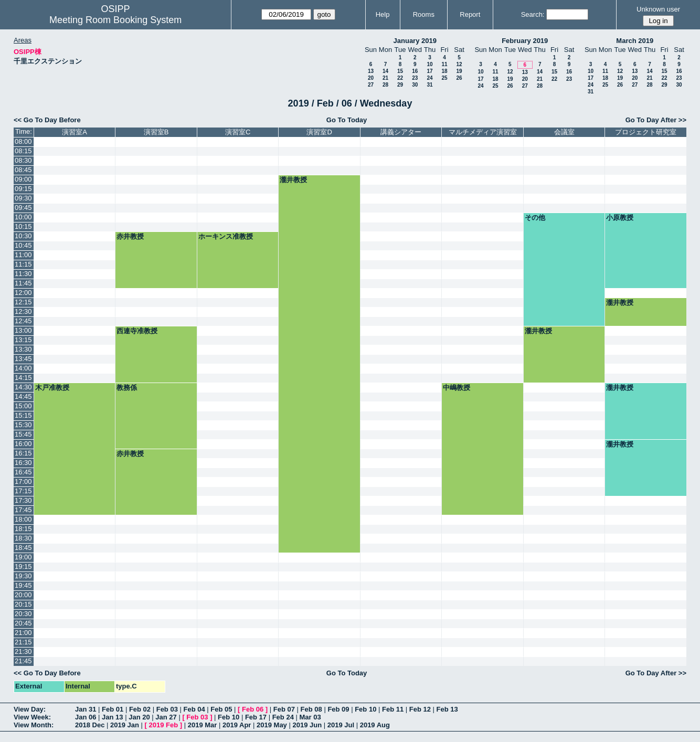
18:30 (23, 538)
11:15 (23, 264)
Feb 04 (194, 709)
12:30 (23, 311)
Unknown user (658, 9)
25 (444, 78)
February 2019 (525, 41)
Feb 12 (420, 709)
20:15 (23, 604)
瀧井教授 (293, 180)
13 (371, 71)
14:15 (23, 378)
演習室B (156, 132)
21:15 (23, 642)
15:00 (23, 406)
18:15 (23, 529)
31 (429, 85)
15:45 (23, 434)
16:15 (23, 453)
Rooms (424, 14)
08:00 (23, 141)
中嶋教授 (457, 388)
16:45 (23, 472)
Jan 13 (112, 717)
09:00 (23, 179)
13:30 (23, 349)
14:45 (23, 396)
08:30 (23, 160)
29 (400, 85)
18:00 (23, 519)
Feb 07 (284, 709)
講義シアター (401, 132)
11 (444, 64)
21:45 (23, 661)
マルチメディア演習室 (483, 132)
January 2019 (415, 41)
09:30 (23, 198)
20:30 (23, 614)
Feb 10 (365, 709)
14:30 (23, 387)
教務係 (127, 388)
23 (415, 78)
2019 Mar (203, 725)
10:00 (23, 217)
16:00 (23, 444)
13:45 (23, 359)
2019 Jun (307, 725)
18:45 (23, 548)
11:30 (23, 274)
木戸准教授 (52, 388)
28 (385, 85)
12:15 (23, 302)
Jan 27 (166, 717)
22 (400, 78)
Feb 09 (338, 709)
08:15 (23, 151)
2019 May (272, 725)
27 (371, 85)
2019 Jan (125, 725)
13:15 (23, 340)
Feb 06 (253, 709)
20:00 (23, 595)
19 (459, 71)
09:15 (23, 189)
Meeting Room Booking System (115, 20)
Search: (533, 14)
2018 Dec (90, 725)
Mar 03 (310, 717)
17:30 (23, 500)
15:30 (23, 425)
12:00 (23, 293)
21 (385, 78)
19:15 (23, 566)
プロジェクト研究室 (646, 132)
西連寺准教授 (137, 331)
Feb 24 (283, 717)
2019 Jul (341, 725)
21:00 (23, 633)
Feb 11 (393, 709)
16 (415, 71)
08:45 (23, 170)
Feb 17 (256, 717)
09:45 (23, 208)
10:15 (23, 226)
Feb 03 (167, 709)
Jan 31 (86, 709)
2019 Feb (164, 725)
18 (444, 71)
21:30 (23, 651)
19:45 (23, 585)
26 (459, 78)
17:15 (23, 491)
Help (383, 14)
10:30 (23, 236)
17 (429, 71)
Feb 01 (113, 709)
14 (385, 71)
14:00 (23, 368)
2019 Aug (375, 725)
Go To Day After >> (656, 120)
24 (429, 78)
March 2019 (635, 41)
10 (429, 64)
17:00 (23, 481)
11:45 (23, 283)
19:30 (23, 576)
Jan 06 (86, 717)
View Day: (30, 709)
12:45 (23, 321)
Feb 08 (311, 709)
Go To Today (347, 120)
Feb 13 (447, 709)
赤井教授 (130, 236)
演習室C (238, 132)
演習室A (75, 132)
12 (459, 64)
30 (415, 85)
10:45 (23, 245)
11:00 (23, 255)
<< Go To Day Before (47, 120)
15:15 (23, 415)
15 (400, 71)
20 (371, 78)
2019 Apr (237, 725)
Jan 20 (139, 717)
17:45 (23, 510)
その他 (535, 218)
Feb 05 (221, 709)
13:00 (23, 330)
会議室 (564, 132)
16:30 (23, 463)
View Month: (34, 725)
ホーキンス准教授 (226, 236)
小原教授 (620, 218)
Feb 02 (140, 709)
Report (470, 14)
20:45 (23, 623)
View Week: (32, 717)
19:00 (23, 557)
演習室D (319, 132)
